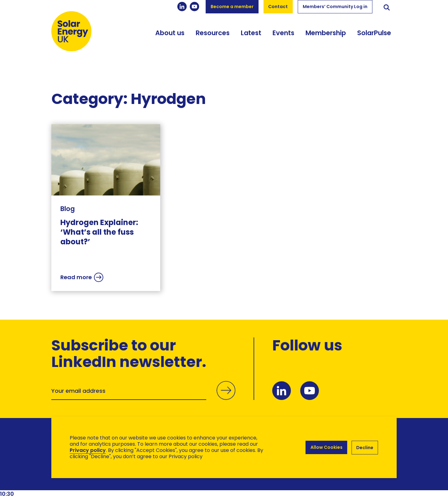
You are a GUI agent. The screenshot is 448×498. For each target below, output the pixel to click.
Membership (326, 37)
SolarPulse (374, 37)
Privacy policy (88, 450)
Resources (213, 37)
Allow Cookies (326, 447)
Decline (365, 447)
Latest (251, 37)
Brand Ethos (98, 481)
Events (283, 37)
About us (170, 37)
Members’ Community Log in (335, 7)
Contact (278, 7)
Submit (226, 398)
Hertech (162, 481)
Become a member (232, 7)
